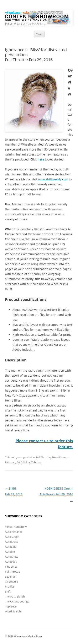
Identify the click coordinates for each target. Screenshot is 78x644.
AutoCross (11, 542)
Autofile (10, 552)
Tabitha (36, 462)
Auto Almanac (14, 532)
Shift (8, 591)
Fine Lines (11, 567)
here (41, 159)
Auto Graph (12, 537)
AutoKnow (12, 557)
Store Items (59, 457)
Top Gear (11, 606)
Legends (10, 577)
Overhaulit (12, 582)
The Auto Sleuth (15, 596)
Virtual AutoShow (16, 527)
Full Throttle (43, 457)
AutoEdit (10, 547)
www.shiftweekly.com (53, 179)
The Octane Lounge (17, 601)
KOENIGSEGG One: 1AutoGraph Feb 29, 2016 (56, 494)
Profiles (10, 586)
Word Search (13, 611)
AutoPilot (11, 562)
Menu (39, 34)
